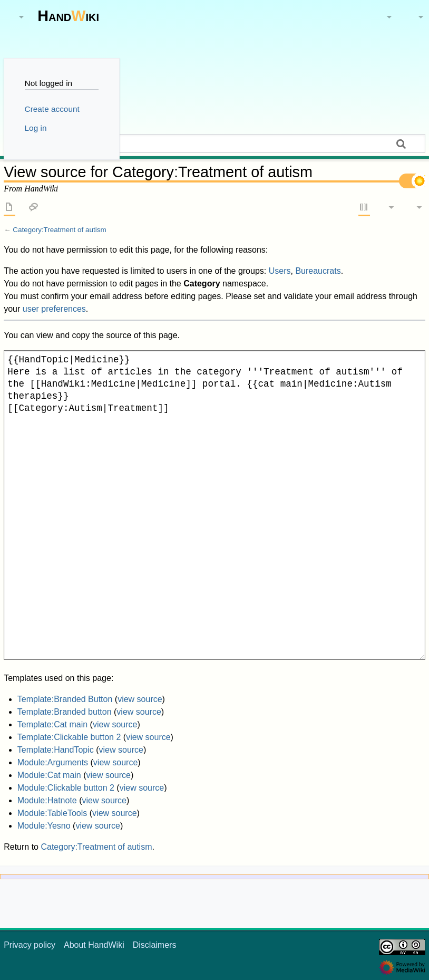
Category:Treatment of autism (59, 230)
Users (280, 271)
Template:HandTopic (56, 750)
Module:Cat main (49, 775)
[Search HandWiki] (214, 143)
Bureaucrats (318, 271)
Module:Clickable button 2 (66, 788)
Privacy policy (30, 945)
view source (140, 699)
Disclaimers (155, 945)
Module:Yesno (44, 826)
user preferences (54, 309)
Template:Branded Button (65, 699)
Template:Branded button (65, 712)
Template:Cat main (52, 724)
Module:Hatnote (47, 800)
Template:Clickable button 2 (69, 737)
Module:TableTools (52, 813)
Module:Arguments (53, 762)
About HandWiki (94, 945)
